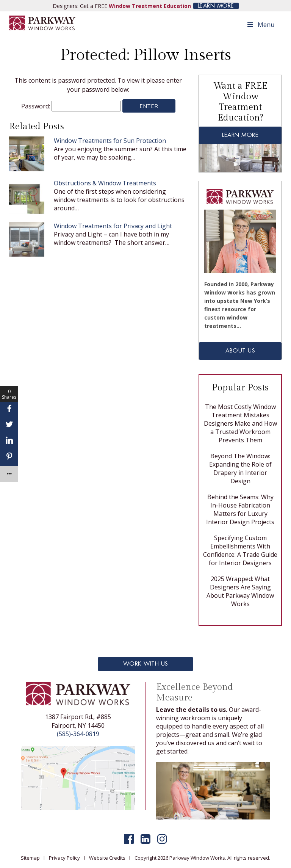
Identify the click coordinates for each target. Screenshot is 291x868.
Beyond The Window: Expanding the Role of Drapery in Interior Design (240, 468)
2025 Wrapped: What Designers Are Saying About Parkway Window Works (240, 591)
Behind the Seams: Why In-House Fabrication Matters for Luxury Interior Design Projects (240, 509)
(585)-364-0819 (78, 734)
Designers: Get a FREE (122, 6)
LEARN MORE (216, 6)
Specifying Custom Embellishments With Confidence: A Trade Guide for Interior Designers (240, 550)
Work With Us (146, 664)
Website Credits (107, 858)
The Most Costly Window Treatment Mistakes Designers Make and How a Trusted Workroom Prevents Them (240, 423)
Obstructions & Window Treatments (105, 183)
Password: (71, 106)
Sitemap (30, 858)
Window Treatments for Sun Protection (110, 141)
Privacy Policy (64, 858)
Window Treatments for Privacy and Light (113, 226)
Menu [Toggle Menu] (260, 25)
